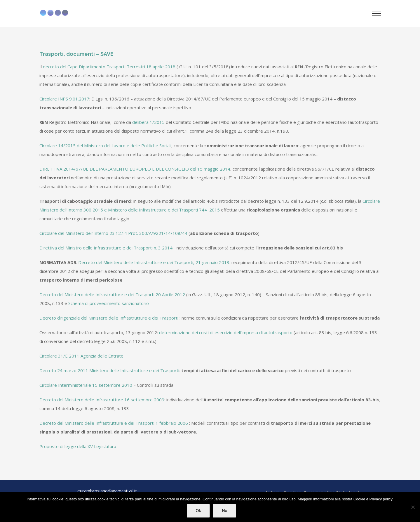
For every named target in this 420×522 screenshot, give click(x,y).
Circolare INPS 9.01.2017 (64, 99)
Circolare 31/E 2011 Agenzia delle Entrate (81, 356)
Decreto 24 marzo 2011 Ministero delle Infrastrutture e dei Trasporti (109, 370)
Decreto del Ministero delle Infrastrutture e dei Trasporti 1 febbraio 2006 (114, 423)
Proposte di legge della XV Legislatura (78, 446)
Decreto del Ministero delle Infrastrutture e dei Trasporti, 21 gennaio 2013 (154, 262)
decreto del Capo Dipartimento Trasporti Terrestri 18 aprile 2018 (109, 67)
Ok (198, 511)
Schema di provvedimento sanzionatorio (109, 303)
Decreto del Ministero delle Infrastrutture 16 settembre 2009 (102, 400)
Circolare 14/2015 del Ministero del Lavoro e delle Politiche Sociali (105, 145)
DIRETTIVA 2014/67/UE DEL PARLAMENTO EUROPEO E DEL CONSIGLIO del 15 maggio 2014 (135, 169)
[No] (413, 507)
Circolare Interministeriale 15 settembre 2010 (86, 385)
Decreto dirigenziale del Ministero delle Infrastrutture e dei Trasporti (109, 318)
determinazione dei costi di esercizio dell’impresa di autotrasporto (226, 332)
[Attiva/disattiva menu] (376, 13)
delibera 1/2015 (148, 122)
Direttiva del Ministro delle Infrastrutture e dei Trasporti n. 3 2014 (106, 248)
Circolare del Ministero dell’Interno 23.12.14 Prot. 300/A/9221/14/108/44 (114, 233)
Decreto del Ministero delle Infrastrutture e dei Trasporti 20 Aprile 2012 (112, 294)
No (224, 511)
